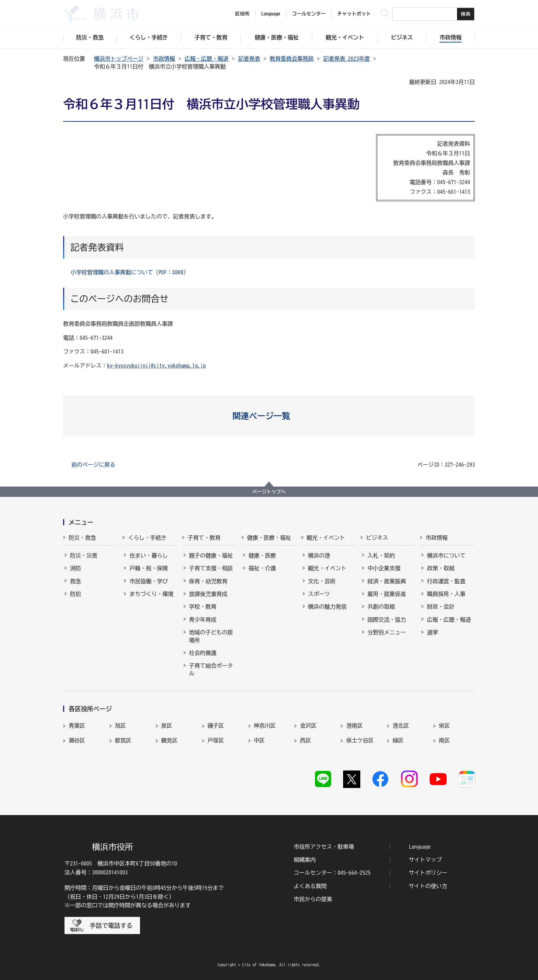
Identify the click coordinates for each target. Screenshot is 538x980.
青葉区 (77, 726)
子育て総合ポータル (211, 669)
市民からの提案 (313, 899)
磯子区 (216, 726)
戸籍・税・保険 (149, 568)
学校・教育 (203, 607)
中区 (259, 740)
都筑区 (123, 740)
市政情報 (164, 59)
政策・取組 (441, 568)
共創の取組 (381, 607)
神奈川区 (265, 726)
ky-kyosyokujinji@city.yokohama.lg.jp (156, 366)
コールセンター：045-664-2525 (332, 873)
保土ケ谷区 (360, 740)
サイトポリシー (428, 873)
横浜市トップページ (119, 59)
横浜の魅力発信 (327, 607)
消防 (75, 568)
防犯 (75, 594)
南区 (444, 740)
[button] (269, 416)
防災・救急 (82, 538)
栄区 (444, 726)
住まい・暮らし (149, 555)
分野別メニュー (387, 632)
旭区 (120, 726)
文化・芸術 (322, 581)
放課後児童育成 (208, 594)
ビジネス (377, 538)
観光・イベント (326, 538)
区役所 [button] (242, 14)
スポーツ (319, 594)
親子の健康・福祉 (211, 555)
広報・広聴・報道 (207, 59)
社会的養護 (203, 653)
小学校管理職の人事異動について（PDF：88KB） (130, 272)
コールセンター (309, 14)
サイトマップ (425, 860)
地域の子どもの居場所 (211, 636)
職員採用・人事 (446, 594)
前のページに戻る (93, 465)
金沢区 (308, 726)
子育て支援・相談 (211, 568)
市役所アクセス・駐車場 (324, 847)
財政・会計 (441, 607)
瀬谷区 (77, 740)
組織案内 (305, 860)
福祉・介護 (262, 568)
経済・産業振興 (387, 581)
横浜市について (446, 555)
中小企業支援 (384, 568)
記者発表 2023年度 (347, 59)
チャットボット (354, 14)
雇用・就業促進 (387, 594)
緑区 (398, 740)
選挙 (432, 632)
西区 (305, 740)
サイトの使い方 (428, 886)
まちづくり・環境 (151, 594)
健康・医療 (262, 555)
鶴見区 (169, 740)
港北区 (401, 726)
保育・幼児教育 (208, 581)
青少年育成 (203, 620)
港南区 (354, 726)
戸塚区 (216, 740)
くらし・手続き (147, 538)
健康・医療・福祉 (269, 538)
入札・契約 (381, 555)
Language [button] (271, 14)
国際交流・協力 (387, 620)
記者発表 (249, 59)
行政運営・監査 (446, 581)
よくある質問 (310, 886)
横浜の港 (319, 555)
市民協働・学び (149, 581)
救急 (75, 581)
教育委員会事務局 (292, 59)
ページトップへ (269, 492)
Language (420, 847)
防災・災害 (84, 555)
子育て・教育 (204, 538)
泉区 (167, 726)
